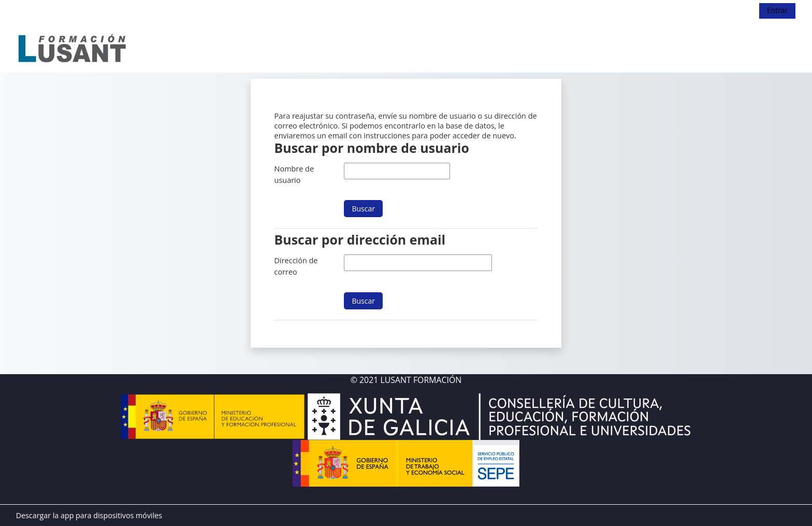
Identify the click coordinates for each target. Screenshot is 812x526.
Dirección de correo (296, 266)
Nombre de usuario (294, 174)
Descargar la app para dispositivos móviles (89, 515)
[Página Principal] (73, 46)
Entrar (778, 10)
